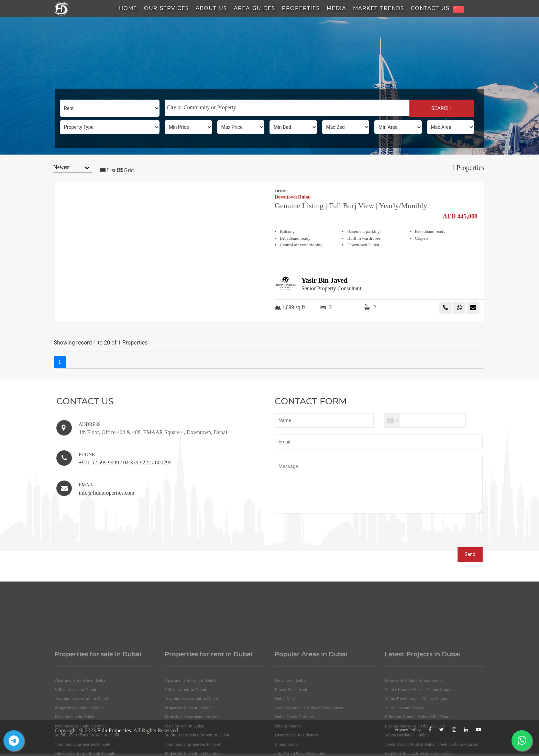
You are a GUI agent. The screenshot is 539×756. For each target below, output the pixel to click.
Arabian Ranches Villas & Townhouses (310, 745)
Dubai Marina (287, 736)
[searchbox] (287, 108)
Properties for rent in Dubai (189, 745)
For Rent (281, 191)
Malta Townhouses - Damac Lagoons (418, 736)
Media (336, 8)
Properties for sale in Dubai (79, 745)
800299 (163, 462)
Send (470, 554)
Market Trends (378, 8)
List (108, 170)
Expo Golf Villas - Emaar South (413, 718)
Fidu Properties (114, 730)
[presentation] (327, 534)
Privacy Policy (408, 730)
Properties (301, 8)
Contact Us (430, 8)
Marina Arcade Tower (404, 745)
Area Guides (254, 8)
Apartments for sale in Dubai (81, 718)
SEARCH (442, 108)
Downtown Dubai (293, 197)
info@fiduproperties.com (107, 493)
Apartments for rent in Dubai (191, 718)
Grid (125, 170)
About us (211, 8)
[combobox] (287, 108)
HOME (128, 8)
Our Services (166, 8)
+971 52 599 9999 (99, 462)
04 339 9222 (137, 462)
